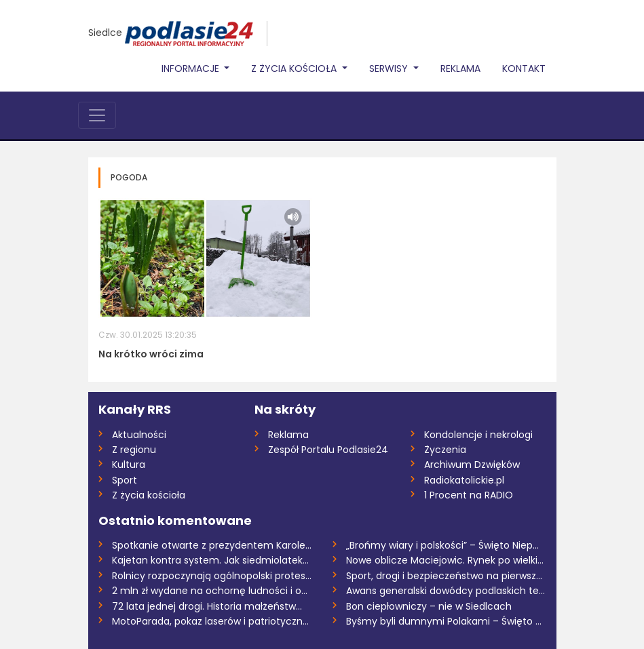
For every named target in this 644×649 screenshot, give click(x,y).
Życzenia (445, 450)
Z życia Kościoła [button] (295, 68)
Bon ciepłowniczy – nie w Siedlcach (429, 606)
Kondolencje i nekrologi (478, 435)
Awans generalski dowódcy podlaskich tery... (446, 591)
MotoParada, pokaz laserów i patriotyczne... (212, 621)
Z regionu (134, 450)
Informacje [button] (192, 68)
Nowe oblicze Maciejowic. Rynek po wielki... (445, 560)
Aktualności (139, 435)
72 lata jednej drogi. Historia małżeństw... (207, 606)
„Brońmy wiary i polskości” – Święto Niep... (442, 545)
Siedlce (105, 33)
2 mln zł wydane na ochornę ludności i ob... (212, 591)
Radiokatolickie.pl (464, 480)
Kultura (129, 465)
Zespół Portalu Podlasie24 (328, 450)
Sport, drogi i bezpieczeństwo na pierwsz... (444, 576)
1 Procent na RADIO (469, 495)
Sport (125, 480)
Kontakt (524, 68)
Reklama (460, 68)
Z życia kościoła (149, 495)
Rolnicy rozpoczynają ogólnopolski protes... (212, 576)
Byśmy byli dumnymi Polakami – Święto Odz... (446, 621)
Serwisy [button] (390, 68)
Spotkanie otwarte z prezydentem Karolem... (212, 545)
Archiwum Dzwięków (472, 465)
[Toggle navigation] (97, 115)
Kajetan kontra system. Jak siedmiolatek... (210, 560)
